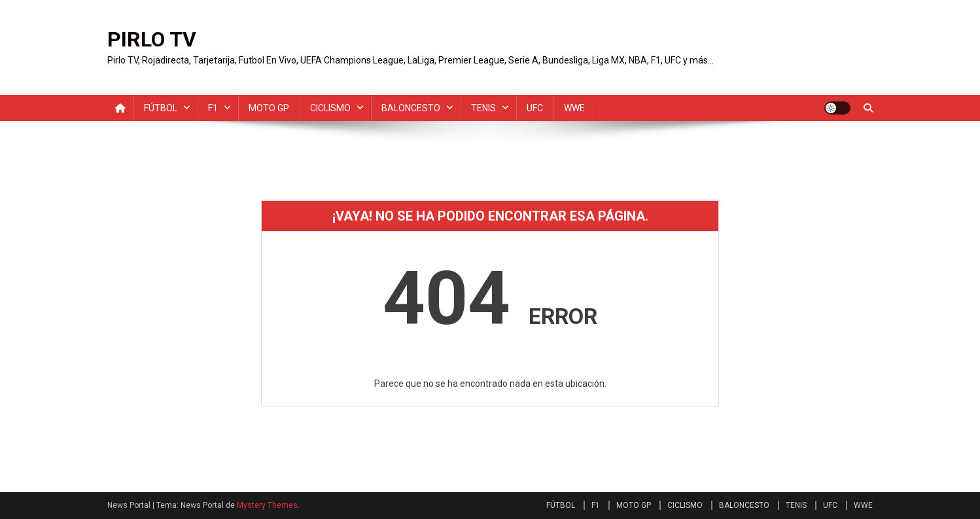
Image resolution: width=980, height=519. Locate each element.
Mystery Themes (267, 505)
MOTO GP (269, 108)
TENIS (483, 108)
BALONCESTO (411, 108)
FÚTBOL (161, 108)
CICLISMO (330, 108)
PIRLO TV (152, 39)
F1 (213, 108)
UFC (535, 108)
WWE (574, 108)
